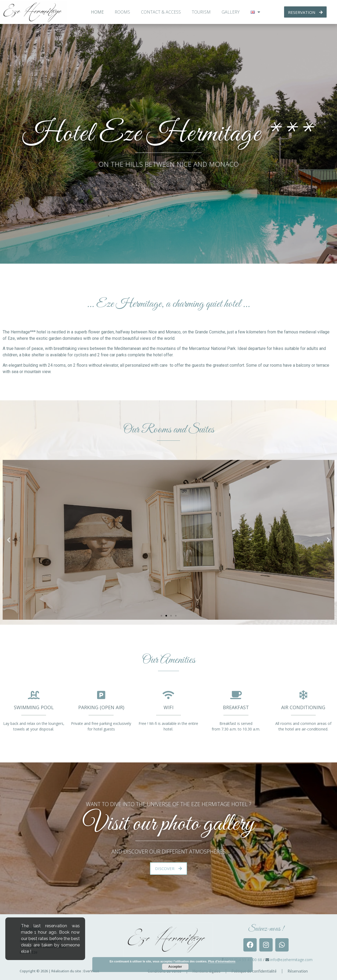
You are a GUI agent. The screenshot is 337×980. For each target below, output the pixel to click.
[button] (161, 616)
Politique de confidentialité (254, 971)
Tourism (201, 12)
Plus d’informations (222, 961)
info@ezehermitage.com (291, 960)
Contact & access (161, 12)
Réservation (298, 971)
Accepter (175, 967)
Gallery (231, 12)
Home (97, 12)
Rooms (122, 12)
